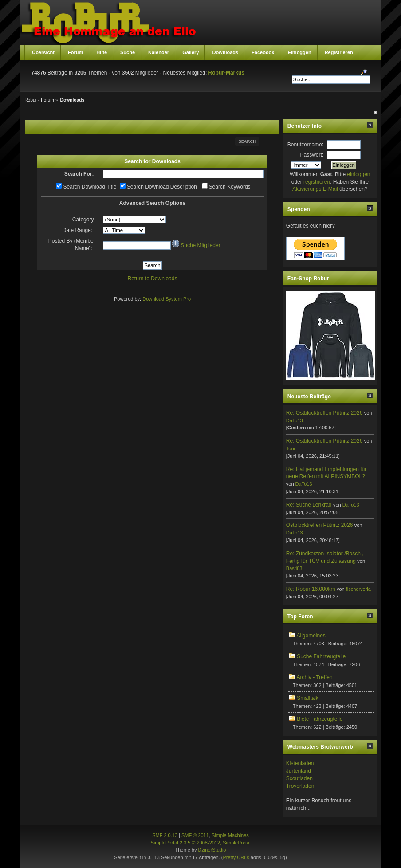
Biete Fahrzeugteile (320, 719)
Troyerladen (300, 786)
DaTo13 (295, 420)
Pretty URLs (236, 857)
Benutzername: (305, 145)
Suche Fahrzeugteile (321, 656)
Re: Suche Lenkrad (309, 505)
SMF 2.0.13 (165, 835)
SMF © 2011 (195, 835)
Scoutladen (299, 778)
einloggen (358, 174)
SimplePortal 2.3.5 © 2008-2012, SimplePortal (200, 843)
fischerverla (358, 589)
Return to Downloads (152, 279)
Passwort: (312, 155)
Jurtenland (299, 771)
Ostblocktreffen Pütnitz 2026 (320, 525)
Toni (291, 448)
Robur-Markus (226, 73)
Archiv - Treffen (314, 677)
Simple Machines (230, 835)
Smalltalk (308, 698)
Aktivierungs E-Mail (315, 189)
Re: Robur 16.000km (311, 589)
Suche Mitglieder (200, 245)
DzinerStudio (212, 850)
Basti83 (294, 568)
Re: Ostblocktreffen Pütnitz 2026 (324, 413)
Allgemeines (311, 636)
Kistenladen (300, 763)
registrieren (317, 182)
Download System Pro (167, 299)
